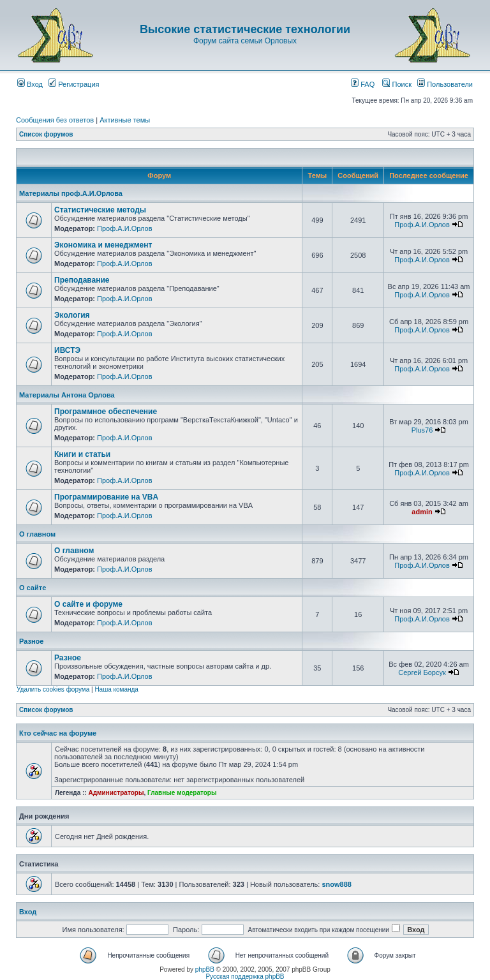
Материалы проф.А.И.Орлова (71, 193)
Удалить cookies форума (53, 689)
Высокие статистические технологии (245, 29)
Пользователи (445, 84)
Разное (31, 641)
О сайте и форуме (88, 604)
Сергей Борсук (422, 672)
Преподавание (82, 280)
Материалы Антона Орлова (67, 395)
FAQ (363, 84)
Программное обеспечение (106, 412)
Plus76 (422, 430)
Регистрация (74, 84)
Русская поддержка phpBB (245, 976)
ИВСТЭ (67, 350)
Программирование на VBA (106, 497)
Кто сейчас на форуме (58, 733)
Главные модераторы (182, 793)
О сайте (33, 588)
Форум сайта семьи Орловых (245, 41)
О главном (37, 534)
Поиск (397, 84)
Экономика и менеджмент (103, 245)
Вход (30, 84)
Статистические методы (100, 210)
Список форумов (46, 134)
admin (422, 512)
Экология (72, 315)
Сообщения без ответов (55, 120)
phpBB (205, 969)
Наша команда (116, 689)
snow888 (336, 884)
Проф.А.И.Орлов (124, 228)
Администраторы (116, 793)
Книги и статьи (82, 454)
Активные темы (125, 120)
